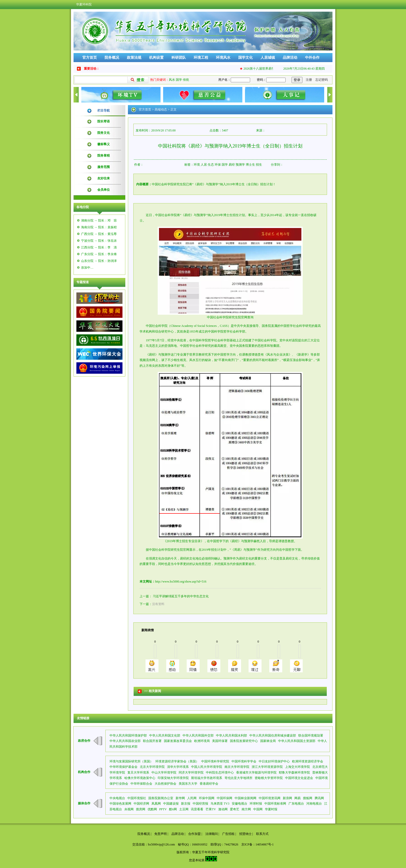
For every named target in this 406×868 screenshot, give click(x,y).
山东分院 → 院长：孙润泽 (99, 261)
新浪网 (287, 798)
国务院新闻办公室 (161, 798)
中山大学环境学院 (164, 773)
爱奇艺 (235, 809)
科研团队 (179, 58)
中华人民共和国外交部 (198, 735)
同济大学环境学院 (191, 773)
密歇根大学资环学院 (269, 778)
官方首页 (90, 58)
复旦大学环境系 (138, 773)
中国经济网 (141, 804)
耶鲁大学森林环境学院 (294, 773)
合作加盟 (194, 834)
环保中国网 (207, 798)
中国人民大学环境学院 (207, 767)
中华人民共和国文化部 (165, 735)
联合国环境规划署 (311, 735)
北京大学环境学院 (152, 767)
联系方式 (262, 834)
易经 (232, 165)
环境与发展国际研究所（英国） (131, 761)
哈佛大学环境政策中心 (140, 778)
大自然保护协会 (165, 784)
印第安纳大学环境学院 (173, 778)
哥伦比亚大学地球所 (238, 778)
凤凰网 (156, 804)
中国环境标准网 (275, 804)
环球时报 (256, 804)
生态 (211, 165)
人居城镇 (268, 58)
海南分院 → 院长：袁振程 (99, 227)
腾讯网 (319, 798)
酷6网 (173, 809)
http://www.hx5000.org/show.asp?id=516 (181, 582)
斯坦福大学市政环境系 (207, 778)
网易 (298, 798)
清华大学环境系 (178, 767)
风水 (172, 80)
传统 (186, 80)
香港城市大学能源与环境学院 (256, 773)
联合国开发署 (152, 741)
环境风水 (223, 58)
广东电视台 (296, 804)
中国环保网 (224, 798)
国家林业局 (268, 741)
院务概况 (112, 58)
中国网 (258, 809)
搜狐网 (308, 798)
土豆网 (184, 809)
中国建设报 (171, 804)
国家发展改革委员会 (178, 741)
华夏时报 (271, 809)
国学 (179, 80)
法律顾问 (212, 834)
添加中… (87, 268)
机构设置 (156, 58)
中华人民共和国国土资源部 (297, 741)
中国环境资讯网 (270, 798)
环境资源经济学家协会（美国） (177, 761)
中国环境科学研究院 (215, 761)
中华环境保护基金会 (124, 767)
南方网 (246, 809)
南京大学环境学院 (237, 767)
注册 (309, 80)
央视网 (129, 809)
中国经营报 (200, 804)
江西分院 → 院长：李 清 (99, 247)
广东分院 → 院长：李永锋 (99, 254)
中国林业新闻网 (245, 798)
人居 (204, 165)
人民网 (192, 798)
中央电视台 (117, 798)
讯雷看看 (197, 809)
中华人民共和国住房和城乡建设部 (273, 735)
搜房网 (141, 809)
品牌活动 (290, 58)
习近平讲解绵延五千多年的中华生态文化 (181, 596)
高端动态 (161, 109)
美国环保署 (220, 741)
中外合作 (312, 58)
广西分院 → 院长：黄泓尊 (99, 234)
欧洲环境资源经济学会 (308, 761)
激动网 (223, 809)
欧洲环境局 (202, 741)
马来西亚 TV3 (220, 804)
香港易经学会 (209, 784)
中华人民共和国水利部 (231, 735)
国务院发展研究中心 (244, 741)
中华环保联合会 (141, 784)
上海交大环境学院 (298, 767)
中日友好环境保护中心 (274, 761)
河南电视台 (314, 804)
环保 (218, 165)
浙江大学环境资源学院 (267, 767)
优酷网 (152, 809)
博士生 (250, 165)
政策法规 (134, 58)
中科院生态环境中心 (220, 773)
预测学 (240, 165)
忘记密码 (322, 80)
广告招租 (228, 834)
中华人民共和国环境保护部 (128, 735)
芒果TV (211, 809)
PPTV (163, 809)
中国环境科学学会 (244, 761)
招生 (259, 165)
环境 (197, 165)
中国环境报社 (137, 798)
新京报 (186, 804)
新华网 (180, 798)
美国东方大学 (188, 784)
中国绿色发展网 (120, 804)
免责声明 (161, 834)
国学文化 (245, 58)
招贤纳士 (245, 834)
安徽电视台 (240, 804)
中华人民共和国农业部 (125, 741)
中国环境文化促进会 (299, 778)
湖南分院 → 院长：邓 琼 (99, 220)
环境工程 (201, 58)
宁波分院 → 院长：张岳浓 (99, 241)
